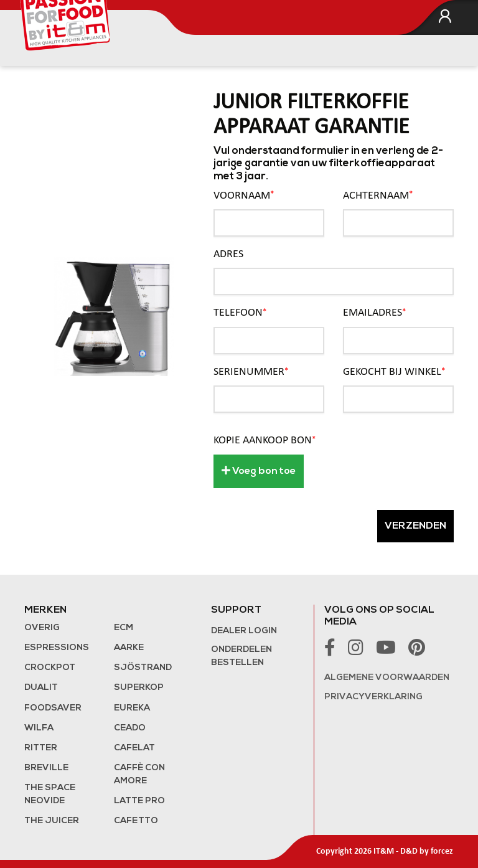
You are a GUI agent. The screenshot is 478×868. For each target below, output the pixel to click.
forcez (442, 851)
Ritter (41, 748)
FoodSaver (53, 708)
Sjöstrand (143, 668)
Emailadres (374, 313)
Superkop (139, 688)
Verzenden (415, 526)
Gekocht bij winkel (394, 372)
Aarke (129, 648)
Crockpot (50, 668)
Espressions (57, 648)
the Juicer (52, 821)
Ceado (130, 728)
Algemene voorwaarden (387, 678)
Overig (42, 628)
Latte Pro (139, 801)
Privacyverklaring (373, 697)
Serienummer (251, 372)
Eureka (132, 708)
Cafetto (136, 821)
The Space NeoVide (50, 795)
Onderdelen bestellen (241, 656)
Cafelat (134, 748)
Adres (228, 254)
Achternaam (378, 195)
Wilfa (39, 728)
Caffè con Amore (139, 775)
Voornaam (244, 195)
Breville (46, 768)
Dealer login (244, 631)
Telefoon (240, 313)
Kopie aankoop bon (265, 441)
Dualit (41, 688)
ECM (124, 628)
